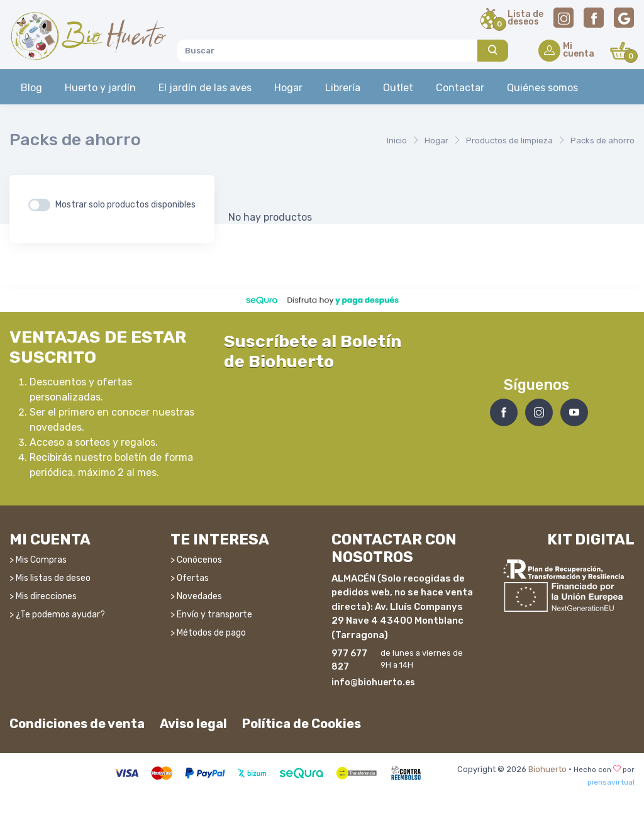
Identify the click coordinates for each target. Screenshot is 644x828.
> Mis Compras (38, 560)
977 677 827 (349, 660)
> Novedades (196, 596)
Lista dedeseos (525, 19)
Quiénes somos (542, 88)
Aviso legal (193, 724)
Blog (31, 88)
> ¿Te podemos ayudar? (57, 615)
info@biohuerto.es (373, 682)
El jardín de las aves (205, 88)
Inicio (397, 141)
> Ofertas (190, 578)
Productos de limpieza (509, 141)
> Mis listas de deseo (50, 578)
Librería (343, 88)
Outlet (398, 88)
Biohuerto (547, 769)
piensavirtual (611, 782)
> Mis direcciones (43, 596)
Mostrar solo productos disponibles (125, 205)
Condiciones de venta (77, 724)
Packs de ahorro (602, 141)
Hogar (288, 88)
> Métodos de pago (208, 633)
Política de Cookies (302, 724)
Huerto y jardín (100, 88)
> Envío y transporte (211, 615)
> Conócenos (196, 560)
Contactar (460, 88)
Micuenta (579, 51)
